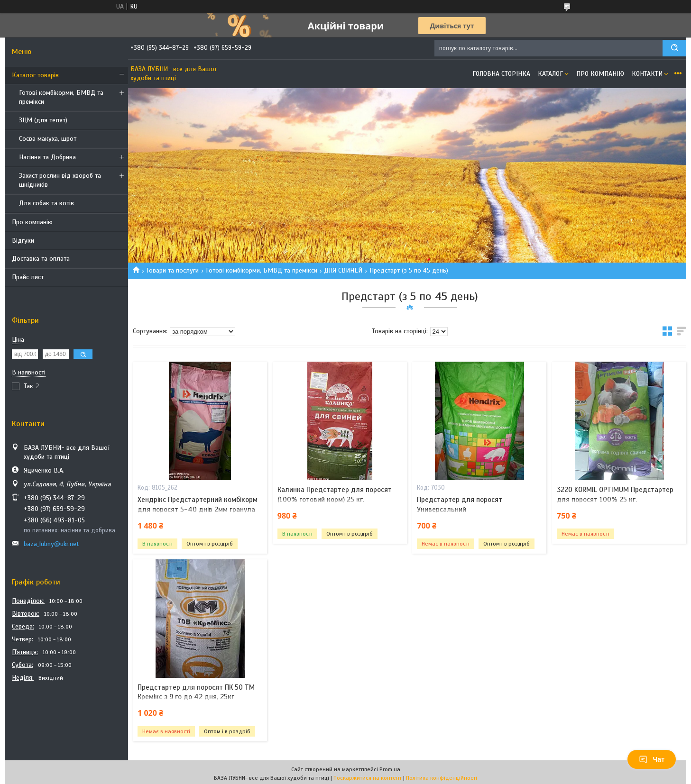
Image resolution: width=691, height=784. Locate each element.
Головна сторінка (501, 74)
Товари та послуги (172, 270)
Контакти (647, 74)
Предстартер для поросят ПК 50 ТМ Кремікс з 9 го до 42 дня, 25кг (196, 692)
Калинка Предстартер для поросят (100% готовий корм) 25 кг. (335, 494)
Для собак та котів (46, 203)
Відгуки (23, 241)
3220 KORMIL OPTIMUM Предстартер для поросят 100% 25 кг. (615, 494)
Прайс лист (28, 277)
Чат (652, 759)
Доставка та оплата (41, 259)
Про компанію (32, 222)
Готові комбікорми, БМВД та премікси (61, 97)
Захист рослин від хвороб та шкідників (60, 180)
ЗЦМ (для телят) (43, 120)
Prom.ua (390, 769)
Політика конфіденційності (442, 778)
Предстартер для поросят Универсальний (460, 504)
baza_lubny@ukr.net (51, 544)
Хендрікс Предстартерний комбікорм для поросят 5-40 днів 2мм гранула (198, 504)
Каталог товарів (35, 75)
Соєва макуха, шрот (48, 139)
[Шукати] (674, 48)
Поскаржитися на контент (368, 778)
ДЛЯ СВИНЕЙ (343, 270)
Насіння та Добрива (47, 157)
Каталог (550, 74)
